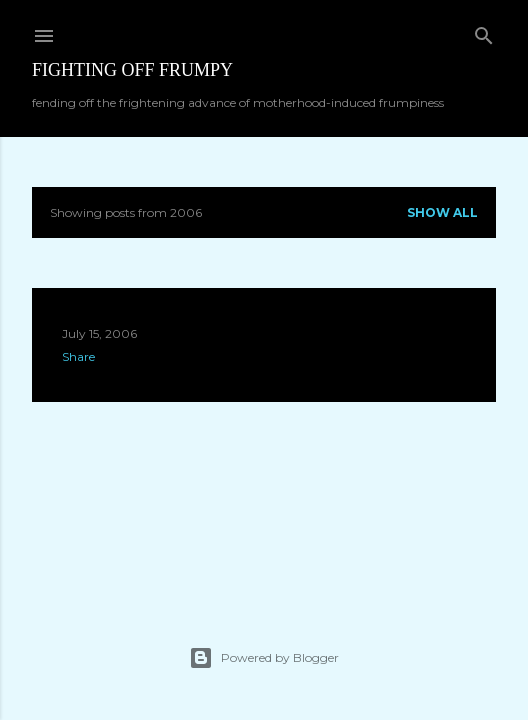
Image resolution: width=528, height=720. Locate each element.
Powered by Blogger (264, 658)
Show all (442, 212)
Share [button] (78, 356)
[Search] (484, 31)
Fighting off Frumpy (132, 70)
